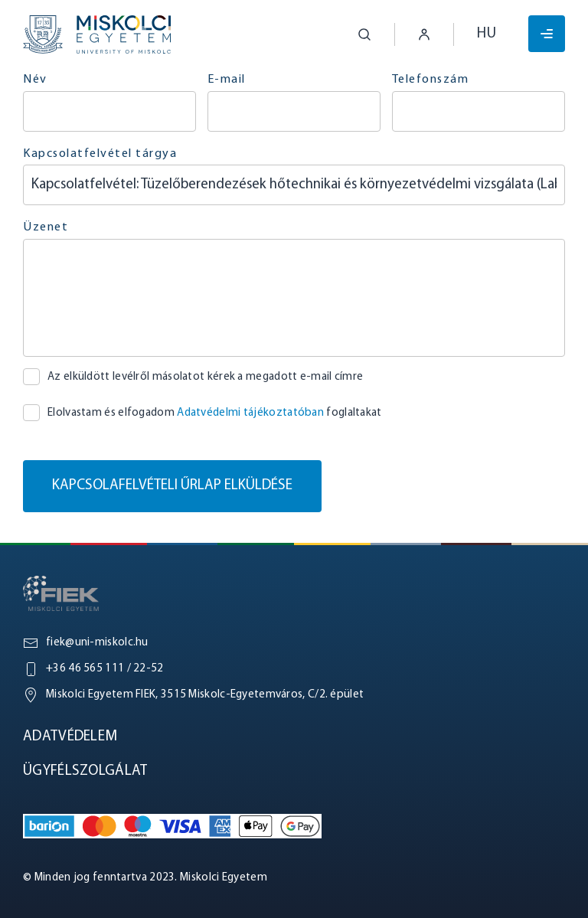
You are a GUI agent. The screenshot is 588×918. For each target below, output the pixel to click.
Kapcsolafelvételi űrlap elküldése (172, 486)
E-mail (227, 80)
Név (35, 80)
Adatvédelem (70, 737)
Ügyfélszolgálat (85, 771)
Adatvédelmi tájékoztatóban (250, 413)
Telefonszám (431, 80)
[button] (353, 34)
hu (487, 34)
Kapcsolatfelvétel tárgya (100, 154)
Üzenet (46, 227)
